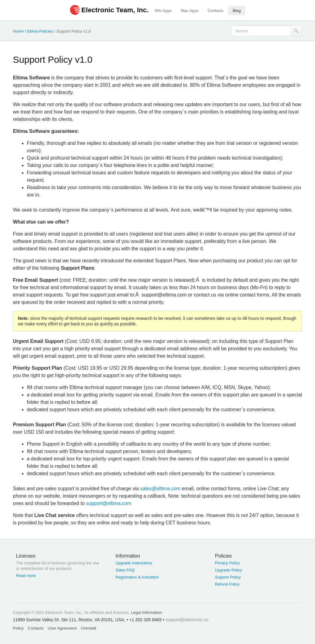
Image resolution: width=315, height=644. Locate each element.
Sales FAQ (125, 570)
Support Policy (228, 577)
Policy (18, 628)
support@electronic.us (187, 620)
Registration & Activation (137, 577)
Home (18, 31)
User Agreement (62, 628)
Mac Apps (190, 11)
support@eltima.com (109, 503)
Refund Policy (227, 584)
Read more (26, 576)
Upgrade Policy (229, 570)
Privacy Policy (227, 563)
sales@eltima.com (160, 489)
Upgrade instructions (134, 563)
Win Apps (163, 11)
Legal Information (146, 612)
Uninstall (89, 628)
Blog (237, 11)
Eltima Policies (40, 31)
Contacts (215, 11)
